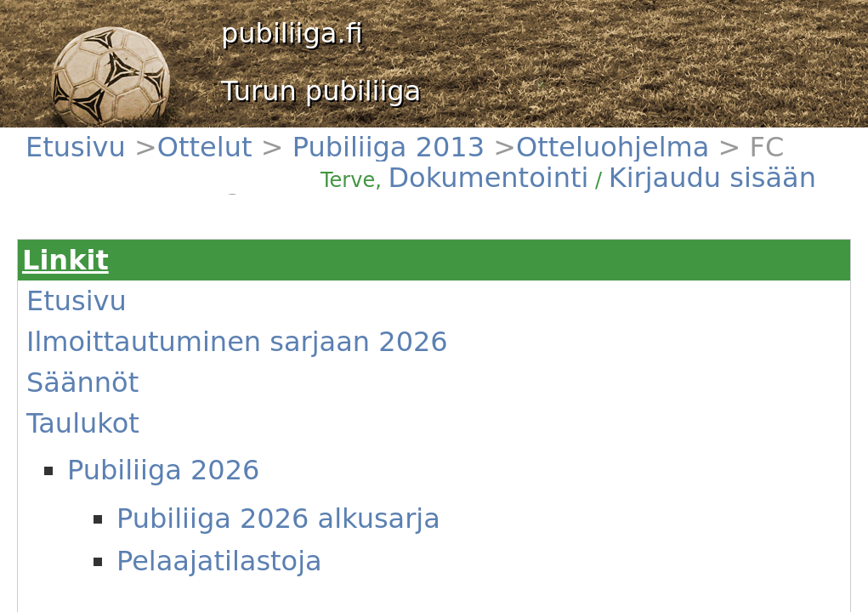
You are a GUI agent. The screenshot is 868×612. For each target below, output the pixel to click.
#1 (250, 446)
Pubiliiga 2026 (120, 307)
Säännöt (90, 266)
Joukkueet (94, 405)
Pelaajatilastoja (147, 359)
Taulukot (90, 286)
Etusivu (87, 136)
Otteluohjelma (269, 136)
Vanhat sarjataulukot (122, 385)
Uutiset (87, 467)
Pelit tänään (99, 426)
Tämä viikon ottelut (118, 446)
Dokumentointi (641, 146)
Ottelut (131, 136)
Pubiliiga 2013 (191, 136)
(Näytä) (345, 516)
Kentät (85, 487)
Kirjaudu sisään (721, 146)
